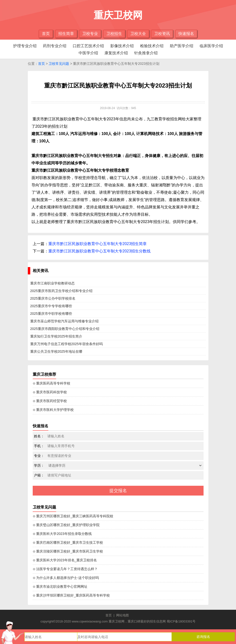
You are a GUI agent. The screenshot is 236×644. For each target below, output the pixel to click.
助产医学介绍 (182, 46)
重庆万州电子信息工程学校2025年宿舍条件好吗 (67, 344)
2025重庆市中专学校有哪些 (51, 306)
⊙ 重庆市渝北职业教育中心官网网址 (60, 587)
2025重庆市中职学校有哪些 (51, 314)
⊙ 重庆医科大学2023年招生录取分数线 (62, 534)
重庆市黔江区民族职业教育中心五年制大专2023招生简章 (98, 244)
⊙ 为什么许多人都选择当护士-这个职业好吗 (66, 578)
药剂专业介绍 (55, 46)
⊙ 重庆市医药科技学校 (50, 392)
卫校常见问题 (59, 64)
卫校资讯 (162, 34)
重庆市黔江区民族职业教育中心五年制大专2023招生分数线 (100, 251)
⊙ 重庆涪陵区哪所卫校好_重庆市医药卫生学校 (68, 551)
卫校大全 (138, 34)
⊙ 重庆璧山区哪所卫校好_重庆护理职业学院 (66, 525)
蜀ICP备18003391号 (181, 621)
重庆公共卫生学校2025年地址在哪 (56, 351)
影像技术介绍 (122, 46)
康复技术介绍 (116, 53)
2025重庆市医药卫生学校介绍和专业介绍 (61, 291)
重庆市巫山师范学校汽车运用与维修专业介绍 (64, 321)
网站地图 (123, 615)
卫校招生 (114, 34)
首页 (46, 34)
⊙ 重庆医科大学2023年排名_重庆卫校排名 (65, 560)
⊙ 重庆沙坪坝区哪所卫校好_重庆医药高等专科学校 (71, 595)
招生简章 (66, 34)
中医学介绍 (88, 53)
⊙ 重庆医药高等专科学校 (52, 383)
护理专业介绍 (25, 46)
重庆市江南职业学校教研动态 (52, 283)
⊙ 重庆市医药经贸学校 (50, 401)
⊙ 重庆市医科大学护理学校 (53, 410)
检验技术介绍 (152, 46)
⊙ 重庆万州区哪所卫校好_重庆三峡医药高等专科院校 (73, 516)
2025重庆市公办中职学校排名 (53, 298)
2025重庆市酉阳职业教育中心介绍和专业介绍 (65, 329)
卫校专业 (90, 34)
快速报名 (186, 34)
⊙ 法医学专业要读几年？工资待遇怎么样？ (65, 569)
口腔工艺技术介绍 (88, 46)
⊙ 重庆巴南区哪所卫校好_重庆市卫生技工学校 (68, 542)
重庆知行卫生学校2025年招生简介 (56, 336)
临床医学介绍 (211, 46)
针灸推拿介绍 (146, 53)
